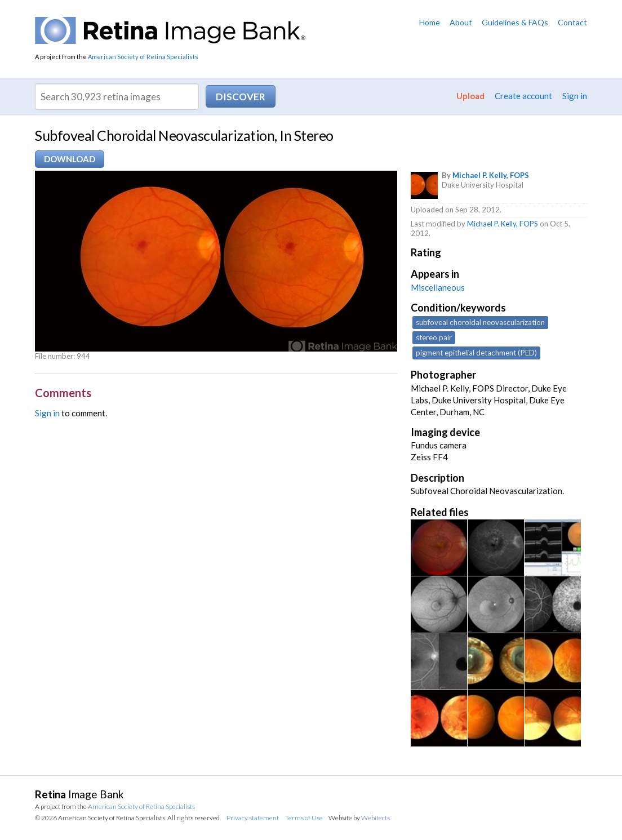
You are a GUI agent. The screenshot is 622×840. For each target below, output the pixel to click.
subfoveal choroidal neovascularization (480, 322)
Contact (572, 22)
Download (70, 159)
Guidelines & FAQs (515, 22)
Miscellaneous (438, 287)
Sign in (575, 96)
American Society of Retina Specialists (143, 57)
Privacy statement (253, 818)
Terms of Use (304, 818)
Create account (523, 96)
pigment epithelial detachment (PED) (476, 353)
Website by (359, 818)
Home (430, 22)
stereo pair (434, 337)
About (461, 22)
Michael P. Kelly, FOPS (491, 175)
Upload (470, 96)
